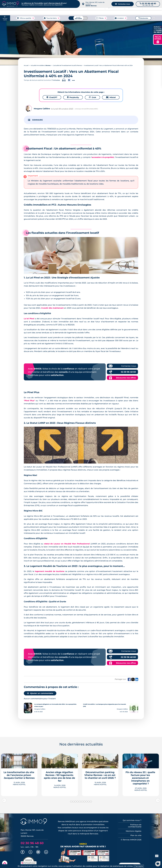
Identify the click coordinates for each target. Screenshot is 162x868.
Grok (92, 97)
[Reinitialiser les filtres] (154, 18)
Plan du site (136, 835)
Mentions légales (134, 831)
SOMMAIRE (37, 120)
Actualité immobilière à (41, 65)
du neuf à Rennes (133, 12)
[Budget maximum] (78, 18)
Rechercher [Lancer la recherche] (143, 18)
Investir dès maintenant (52, 308)
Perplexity (73, 97)
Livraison (121, 18)
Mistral (111, 97)
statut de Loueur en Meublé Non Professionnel (67, 544)
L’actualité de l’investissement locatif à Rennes (67, 65)
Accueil (26, 65)
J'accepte (139, 866)
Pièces (101, 18)
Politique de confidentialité (135, 826)
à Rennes (28, 12)
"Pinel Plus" (29, 401)
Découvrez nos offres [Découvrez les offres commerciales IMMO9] (126, 378)
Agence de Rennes (115, 12)
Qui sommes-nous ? (132, 820)
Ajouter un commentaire (40, 693)
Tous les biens (52, 18)
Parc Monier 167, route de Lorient (95, 4)
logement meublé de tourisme (50, 571)
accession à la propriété (103, 157)
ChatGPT (52, 97)
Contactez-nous (123, 4)
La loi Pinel (29, 319)
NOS (158, 39)
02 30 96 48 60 (128, 372)
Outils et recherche (152, 12)
